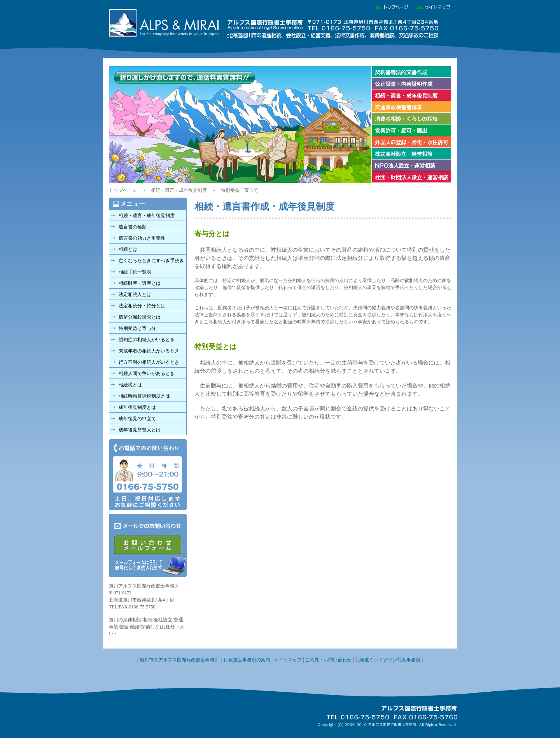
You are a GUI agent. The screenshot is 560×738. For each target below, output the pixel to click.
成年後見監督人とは (140, 430)
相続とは (128, 249)
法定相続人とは (135, 294)
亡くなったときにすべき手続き (151, 261)
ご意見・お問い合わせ (328, 660)
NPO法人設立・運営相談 (411, 165)
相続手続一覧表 (135, 272)
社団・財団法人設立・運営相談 (411, 177)
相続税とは (130, 385)
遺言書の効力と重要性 (142, 238)
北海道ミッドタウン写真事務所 (388, 660)
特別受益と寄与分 (137, 328)
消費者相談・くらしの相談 (411, 119)
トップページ (389, 6)
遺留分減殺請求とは (140, 317)
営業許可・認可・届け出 (411, 130)
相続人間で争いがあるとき (147, 373)
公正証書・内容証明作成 (411, 84)
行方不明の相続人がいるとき (149, 362)
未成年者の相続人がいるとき (149, 351)
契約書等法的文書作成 (411, 72)
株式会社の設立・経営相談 (411, 154)
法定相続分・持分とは (142, 306)
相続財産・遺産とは (140, 283)
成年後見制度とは (137, 407)
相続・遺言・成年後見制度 (411, 95)
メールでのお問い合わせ (148, 545)
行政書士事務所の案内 (247, 660)
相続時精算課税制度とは (144, 396)
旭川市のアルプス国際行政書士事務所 (179, 660)
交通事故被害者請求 (411, 107)
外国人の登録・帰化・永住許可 (411, 142)
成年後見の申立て (137, 419)
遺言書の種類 (133, 227)
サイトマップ (431, 6)
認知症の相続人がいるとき (147, 340)
